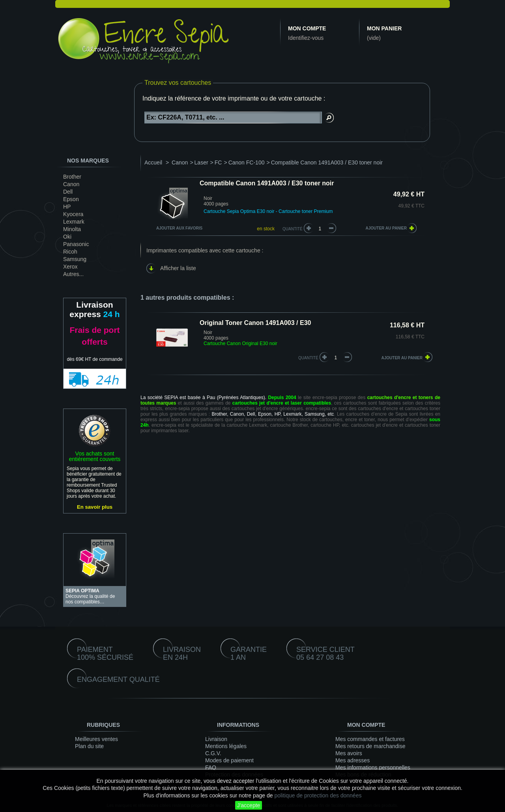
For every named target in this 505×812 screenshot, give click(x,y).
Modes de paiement (229, 760)
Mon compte (307, 28)
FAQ (211, 767)
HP (67, 207)
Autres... (73, 274)
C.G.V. (213, 753)
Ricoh (70, 252)
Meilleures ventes (96, 739)
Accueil (153, 162)
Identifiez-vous (306, 38)
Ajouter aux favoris (179, 228)
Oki (67, 237)
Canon (71, 184)
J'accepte (249, 805)
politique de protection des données (318, 795)
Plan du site (89, 746)
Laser (201, 162)
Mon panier (384, 28)
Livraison (216, 739)
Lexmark (74, 222)
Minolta (72, 229)
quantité (308, 358)
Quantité (293, 229)
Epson (71, 199)
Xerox (70, 267)
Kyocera (73, 214)
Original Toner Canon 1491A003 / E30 (255, 323)
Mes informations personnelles (373, 767)
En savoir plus (95, 507)
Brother (72, 177)
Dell (68, 192)
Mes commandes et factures (370, 739)
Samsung (75, 259)
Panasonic (76, 244)
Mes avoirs (349, 753)
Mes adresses (353, 760)
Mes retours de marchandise (370, 746)
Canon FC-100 (247, 162)
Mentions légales (226, 746)
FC (218, 162)
